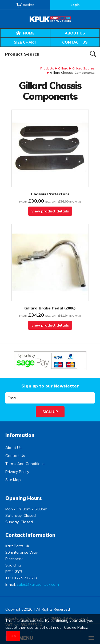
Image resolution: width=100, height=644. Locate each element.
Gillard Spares (83, 68)
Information (20, 435)
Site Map (13, 480)
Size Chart (25, 42)
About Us (75, 33)
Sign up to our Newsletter (50, 386)
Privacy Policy (17, 472)
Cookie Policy (76, 627)
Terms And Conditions (25, 464)
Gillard (63, 68)
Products (47, 68)
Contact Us (75, 42)
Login (75, 5)
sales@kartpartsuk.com (38, 584)
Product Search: (0, 47)
